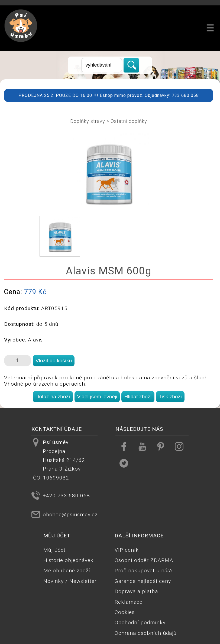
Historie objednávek (68, 560)
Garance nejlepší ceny (143, 581)
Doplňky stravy (88, 121)
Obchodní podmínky (140, 622)
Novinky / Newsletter (70, 581)
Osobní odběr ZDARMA (144, 560)
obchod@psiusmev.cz (70, 515)
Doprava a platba (136, 591)
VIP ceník (127, 550)
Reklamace (129, 602)
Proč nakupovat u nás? (144, 571)
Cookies (125, 612)
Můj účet (54, 550)
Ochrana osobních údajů (146, 633)
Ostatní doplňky (129, 121)
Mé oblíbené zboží (67, 571)
